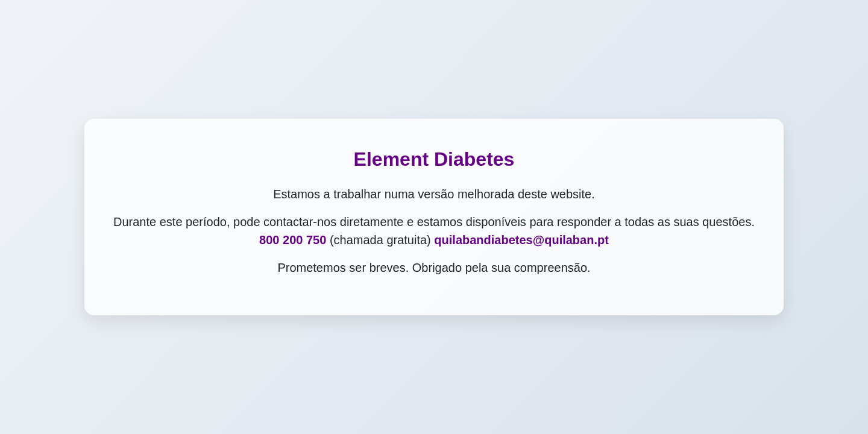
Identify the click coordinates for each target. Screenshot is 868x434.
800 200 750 (293, 240)
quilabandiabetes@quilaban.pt (521, 240)
